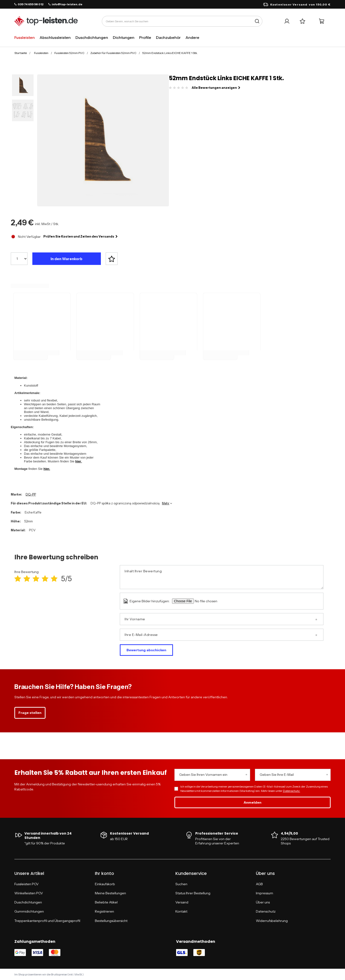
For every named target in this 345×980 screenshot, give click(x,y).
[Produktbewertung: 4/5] (45, 579)
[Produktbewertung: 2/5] (27, 579)
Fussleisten (25, 37)
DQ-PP (31, 494)
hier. (47, 469)
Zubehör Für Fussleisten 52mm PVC (113, 53)
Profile (145, 37)
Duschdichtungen (92, 37)
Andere (192, 37)
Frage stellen (30, 713)
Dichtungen (124, 37)
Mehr (166, 503)
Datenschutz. (292, 791)
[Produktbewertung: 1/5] (18, 579)
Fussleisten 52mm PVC (69, 53)
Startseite (21, 53)
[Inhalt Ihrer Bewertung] (222, 577)
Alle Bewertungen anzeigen (216, 88)
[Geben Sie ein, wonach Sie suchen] (182, 21)
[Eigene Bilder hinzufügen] (213, 601)
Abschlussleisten (55, 37)
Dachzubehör (168, 37)
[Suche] (257, 21)
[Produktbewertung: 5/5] (54, 579)
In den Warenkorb (66, 259)
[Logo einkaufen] (46, 21)
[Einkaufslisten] (302, 21)
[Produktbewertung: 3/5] (36, 579)
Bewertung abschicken (146, 650)
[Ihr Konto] (287, 21)
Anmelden (253, 802)
